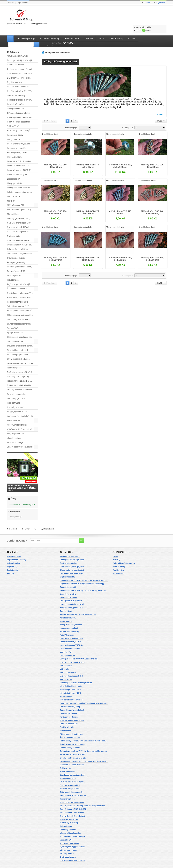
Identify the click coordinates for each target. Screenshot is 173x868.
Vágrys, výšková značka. (18, 404)
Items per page (71, 120)
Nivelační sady (14, 228)
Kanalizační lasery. (15, 127)
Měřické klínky (13, 206)
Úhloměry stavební (15, 399)
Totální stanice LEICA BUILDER (21, 373)
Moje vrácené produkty (16, 554)
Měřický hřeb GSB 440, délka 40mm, (152, 205)
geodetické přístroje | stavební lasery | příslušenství (27, 16)
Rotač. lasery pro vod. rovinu (20, 289)
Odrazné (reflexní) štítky (18, 241)
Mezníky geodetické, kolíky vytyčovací (23, 210)
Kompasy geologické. (16, 140)
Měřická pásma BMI (16, 197)
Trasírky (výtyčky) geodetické (20, 382)
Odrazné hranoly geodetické (19, 245)
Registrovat (160, 3)
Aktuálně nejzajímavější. (18, 48)
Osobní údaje (12, 564)
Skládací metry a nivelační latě (20, 307)
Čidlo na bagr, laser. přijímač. (20, 61)
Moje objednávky (14, 550)
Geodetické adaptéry (16, 87)
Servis (101, 30)
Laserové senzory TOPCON (19, 162)
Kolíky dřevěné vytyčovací (19, 136)
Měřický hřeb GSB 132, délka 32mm (120, 251)
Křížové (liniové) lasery (17, 144)
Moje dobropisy (13, 557)
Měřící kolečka (13, 188)
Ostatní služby (116, 30)
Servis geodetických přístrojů (20, 303)
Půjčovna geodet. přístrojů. (19, 276)
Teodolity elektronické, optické (20, 355)
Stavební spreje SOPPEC (18, 346)
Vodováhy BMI (13, 412)
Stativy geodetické (15, 333)
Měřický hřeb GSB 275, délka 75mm (88, 205)
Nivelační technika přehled (19, 232)
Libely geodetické (15, 175)
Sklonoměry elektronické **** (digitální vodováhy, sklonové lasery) (23, 311)
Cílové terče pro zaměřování (19, 65)
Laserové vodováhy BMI (18, 166)
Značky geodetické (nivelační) (20, 439)
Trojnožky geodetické (16, 386)
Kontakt (11, 3)
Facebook (13, 526)
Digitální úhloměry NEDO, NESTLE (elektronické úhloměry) (23, 79)
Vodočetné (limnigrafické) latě (20, 408)
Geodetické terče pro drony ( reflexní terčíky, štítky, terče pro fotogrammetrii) (23, 92)
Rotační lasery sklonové (18, 294)
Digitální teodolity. (15, 74)
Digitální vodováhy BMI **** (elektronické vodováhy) (23, 83)
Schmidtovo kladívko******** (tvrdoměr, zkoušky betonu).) (23, 298)
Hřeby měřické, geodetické (19, 114)
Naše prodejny (16, 511)
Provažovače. (13, 272)
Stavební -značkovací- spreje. (20, 338)
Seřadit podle (128, 120)
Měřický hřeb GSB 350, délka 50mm (56, 159)
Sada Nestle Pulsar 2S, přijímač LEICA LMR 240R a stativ (22, 480)
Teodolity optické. (15, 360)
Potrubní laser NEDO (16, 263)
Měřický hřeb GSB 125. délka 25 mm (88, 251)
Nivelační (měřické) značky (19, 215)
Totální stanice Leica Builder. (20, 377)
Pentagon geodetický (16, 254)
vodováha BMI (15, 496)
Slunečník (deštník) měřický (19, 316)
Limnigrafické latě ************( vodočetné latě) (23, 180)
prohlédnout (52, 128)
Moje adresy (12, 561)
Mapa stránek (22, 3)
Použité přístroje (14, 267)
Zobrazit (159, 106)
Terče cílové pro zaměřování (19, 364)
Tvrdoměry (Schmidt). (17, 390)
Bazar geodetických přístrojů (19, 52)
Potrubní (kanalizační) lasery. (20, 259)
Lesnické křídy (13, 171)
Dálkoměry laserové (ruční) (19, 70)
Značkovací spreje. (15, 434)
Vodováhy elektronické (17, 417)
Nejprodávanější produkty (124, 557)
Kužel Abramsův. (14, 149)
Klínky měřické (14, 131)
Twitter (27, 526)
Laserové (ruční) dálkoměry (19, 153)
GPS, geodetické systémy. (19, 105)
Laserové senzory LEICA (18, 158)
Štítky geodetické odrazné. (19, 351)
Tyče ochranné (14, 395)
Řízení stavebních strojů (18, 281)
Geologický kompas (16, 101)
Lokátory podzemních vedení (20, 184)
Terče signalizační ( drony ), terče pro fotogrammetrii (23, 368)
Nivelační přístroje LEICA (18, 219)
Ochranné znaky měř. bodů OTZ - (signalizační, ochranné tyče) (23, 237)
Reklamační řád (72, 30)
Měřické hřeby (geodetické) (19, 202)
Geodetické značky (15, 96)
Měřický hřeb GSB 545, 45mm (120, 205)
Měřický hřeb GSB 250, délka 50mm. (56, 205)
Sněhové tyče (13, 320)
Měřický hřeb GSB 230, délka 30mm (152, 159)
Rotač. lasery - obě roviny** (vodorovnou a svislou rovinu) (23, 285)
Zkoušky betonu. (14, 430)
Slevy (115, 550)
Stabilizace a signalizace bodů (20, 329)
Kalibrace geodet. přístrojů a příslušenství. (23, 122)
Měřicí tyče (12, 193)
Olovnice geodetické (16, 250)
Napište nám (118, 564)
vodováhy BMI (29, 496)
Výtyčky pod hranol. (16, 426)
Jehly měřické (13, 118)
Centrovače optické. (16, 57)
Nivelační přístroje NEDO (18, 224)
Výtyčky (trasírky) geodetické (20, 421)
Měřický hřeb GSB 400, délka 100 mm (120, 159)
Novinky (117, 554)
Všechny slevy (31, 450)
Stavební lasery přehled (17, 342)
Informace (15, 506)
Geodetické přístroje (25, 30)
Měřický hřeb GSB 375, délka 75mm (88, 159)
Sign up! (10, 568)
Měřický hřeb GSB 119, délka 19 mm (56, 251)
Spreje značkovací (15, 325)
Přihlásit (147, 3)
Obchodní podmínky (50, 30)
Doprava (89, 30)
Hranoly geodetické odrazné (19, 109)
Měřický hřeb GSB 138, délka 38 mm (152, 251)
